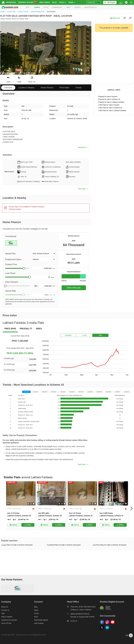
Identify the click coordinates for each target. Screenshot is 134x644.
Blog (54, 2)
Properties (11, 2)
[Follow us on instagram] (108, 624)
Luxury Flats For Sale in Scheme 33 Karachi (17, 545)
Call (28, 525)
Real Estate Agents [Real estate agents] (41, 620)
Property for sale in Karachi (108, 97)
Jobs (3, 613)
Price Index (64, 88)
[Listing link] (21, 505)
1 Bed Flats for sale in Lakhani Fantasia (112, 111)
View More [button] (83, 189)
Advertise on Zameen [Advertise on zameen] (9, 620)
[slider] (24, 268)
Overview (8, 88)
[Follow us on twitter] (103, 630)
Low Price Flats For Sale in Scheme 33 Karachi (110, 545)
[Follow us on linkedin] (108, 630)
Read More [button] (83, 147)
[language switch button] (121, 2)
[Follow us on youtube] (113, 624)
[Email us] (84, 622)
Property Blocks (28, 2)
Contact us (5, 610)
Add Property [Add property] (39, 623)
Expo (36, 617)
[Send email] (14, 525)
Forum (37, 613)
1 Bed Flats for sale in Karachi (109, 105)
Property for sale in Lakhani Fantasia (111, 102)
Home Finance (47, 88)
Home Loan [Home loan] (115, 18)
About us (5, 607)
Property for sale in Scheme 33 (109, 99)
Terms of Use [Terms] (6, 623)
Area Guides (45, 2)
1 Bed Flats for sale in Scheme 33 (110, 108)
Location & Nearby (26, 88)
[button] (44, 254)
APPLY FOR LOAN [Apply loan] (74, 288)
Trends (78, 88)
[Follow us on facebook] (103, 624)
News (36, 610)
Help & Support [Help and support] (7, 617)
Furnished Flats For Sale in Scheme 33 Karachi (64, 545)
